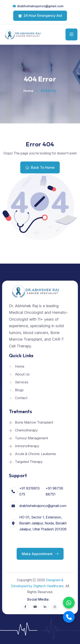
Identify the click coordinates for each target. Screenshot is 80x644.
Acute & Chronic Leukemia (35, 454)
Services (22, 382)
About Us (22, 374)
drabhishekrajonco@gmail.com (40, 6)
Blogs (19, 390)
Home (28, 91)
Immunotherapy (27, 446)
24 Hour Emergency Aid (40, 16)
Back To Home (40, 167)
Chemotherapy (26, 430)
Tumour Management (31, 438)
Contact (21, 398)
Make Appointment (40, 554)
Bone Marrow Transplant (34, 422)
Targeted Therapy (29, 462)
